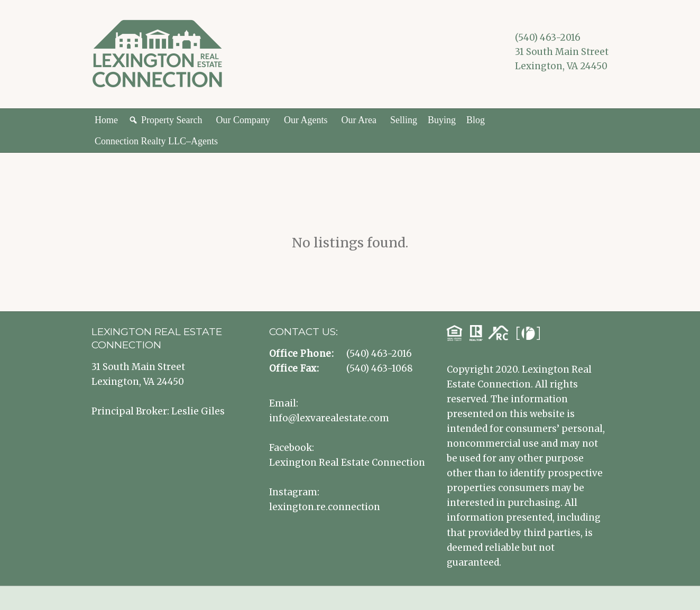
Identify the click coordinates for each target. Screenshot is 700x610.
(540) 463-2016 (548, 38)
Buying (442, 120)
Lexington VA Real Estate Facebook (523, 82)
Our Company (243, 120)
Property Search (172, 120)
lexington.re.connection (325, 507)
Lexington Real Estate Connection (347, 463)
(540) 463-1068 (380, 368)
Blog (476, 120)
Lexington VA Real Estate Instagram (539, 82)
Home (106, 120)
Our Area (358, 120)
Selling (404, 120)
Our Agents (306, 120)
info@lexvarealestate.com (329, 418)
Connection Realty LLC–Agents (156, 141)
